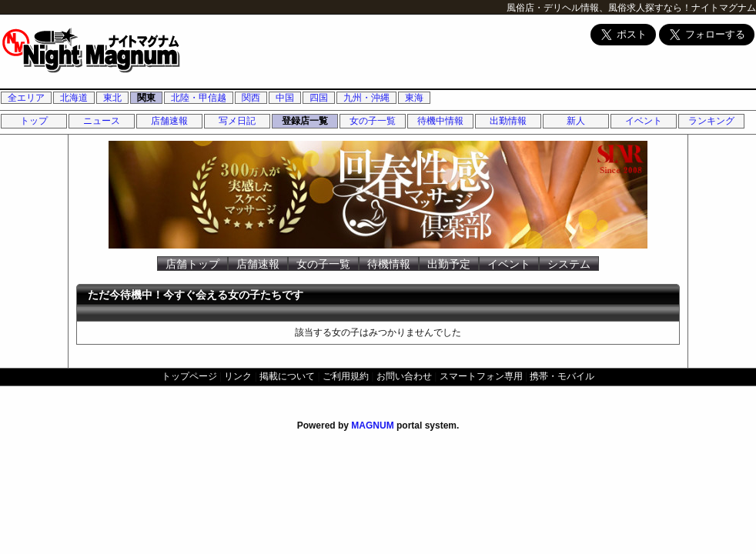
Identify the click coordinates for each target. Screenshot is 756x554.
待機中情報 (440, 121)
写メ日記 (237, 121)
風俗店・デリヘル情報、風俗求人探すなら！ (599, 8)
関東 (146, 98)
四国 (319, 98)
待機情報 (389, 264)
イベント (644, 121)
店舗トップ (192, 264)
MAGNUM (372, 426)
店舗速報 (169, 121)
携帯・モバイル (562, 376)
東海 (414, 98)
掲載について (287, 376)
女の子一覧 (373, 121)
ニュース (102, 121)
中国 (285, 98)
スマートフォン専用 (481, 376)
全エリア (26, 98)
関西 (251, 98)
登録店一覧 (305, 121)
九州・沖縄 (366, 98)
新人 (576, 121)
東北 (112, 98)
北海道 (74, 98)
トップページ (189, 376)
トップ (34, 121)
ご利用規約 (346, 376)
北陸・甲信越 (199, 98)
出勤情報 (508, 121)
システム (569, 264)
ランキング (711, 121)
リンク (238, 376)
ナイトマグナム (724, 8)
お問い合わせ (404, 376)
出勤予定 (449, 264)
